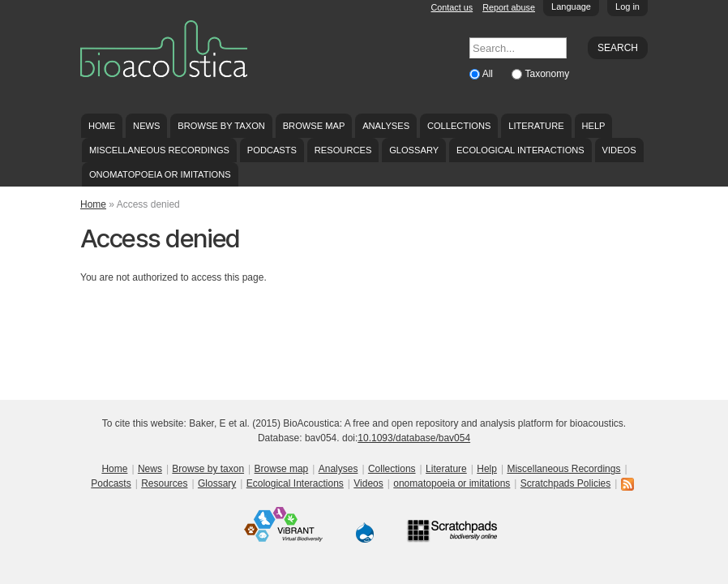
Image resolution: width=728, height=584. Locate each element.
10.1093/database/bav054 (414, 438)
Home (102, 126)
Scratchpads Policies (565, 483)
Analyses (386, 126)
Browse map (314, 126)
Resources (343, 150)
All (489, 74)
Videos (619, 150)
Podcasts (272, 150)
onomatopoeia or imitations (160, 174)
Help (593, 126)
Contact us (452, 7)
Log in (627, 6)
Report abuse (509, 7)
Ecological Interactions (520, 150)
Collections (459, 126)
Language (571, 6)
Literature (536, 126)
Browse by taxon (221, 126)
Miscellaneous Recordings (159, 150)
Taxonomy (547, 74)
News (146, 126)
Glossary (414, 150)
